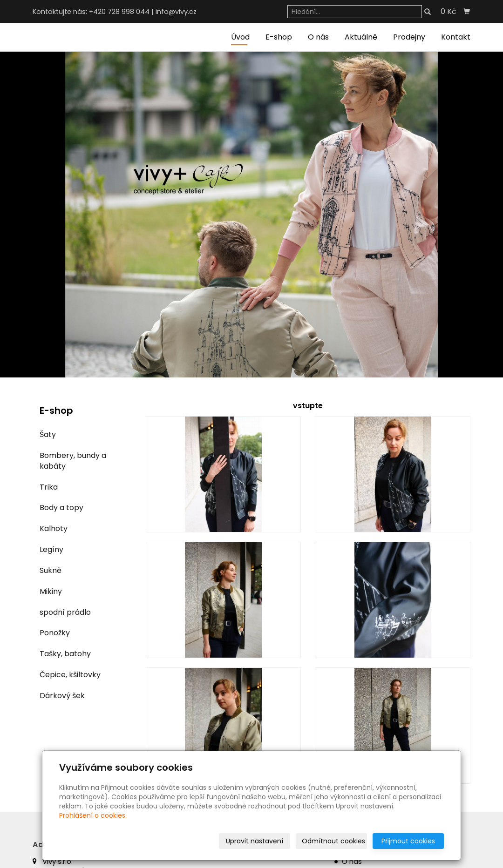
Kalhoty (54, 528)
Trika (49, 487)
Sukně (51, 570)
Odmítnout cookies (333, 841)
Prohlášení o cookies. (93, 815)
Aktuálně (361, 37)
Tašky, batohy (65, 654)
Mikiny (51, 591)
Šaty (48, 434)
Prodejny (409, 37)
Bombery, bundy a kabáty (73, 461)
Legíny (51, 549)
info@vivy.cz (176, 12)
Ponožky (55, 633)
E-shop (279, 37)
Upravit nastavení (255, 841)
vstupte (308, 406)
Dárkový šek (62, 696)
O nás (318, 37)
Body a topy (61, 508)
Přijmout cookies (408, 841)
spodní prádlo (65, 612)
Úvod (240, 37)
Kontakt (456, 37)
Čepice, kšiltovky (70, 675)
